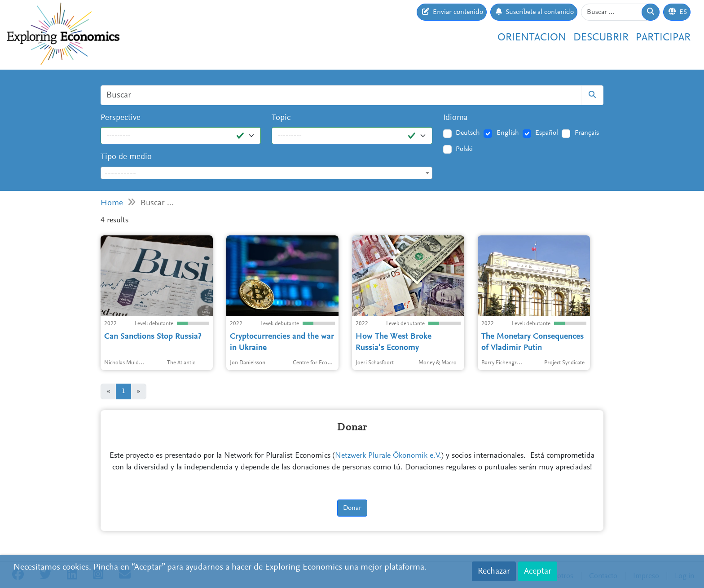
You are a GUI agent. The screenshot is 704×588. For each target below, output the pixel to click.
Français (587, 133)
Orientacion (532, 38)
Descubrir (601, 38)
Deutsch (468, 133)
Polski (464, 149)
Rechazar (494, 571)
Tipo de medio (126, 157)
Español (547, 133)
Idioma (455, 118)
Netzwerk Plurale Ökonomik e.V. (388, 456)
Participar (663, 38)
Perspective (121, 118)
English (508, 133)
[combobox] (266, 173)
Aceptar (538, 571)
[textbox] (266, 173)
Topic (281, 118)
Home (112, 203)
